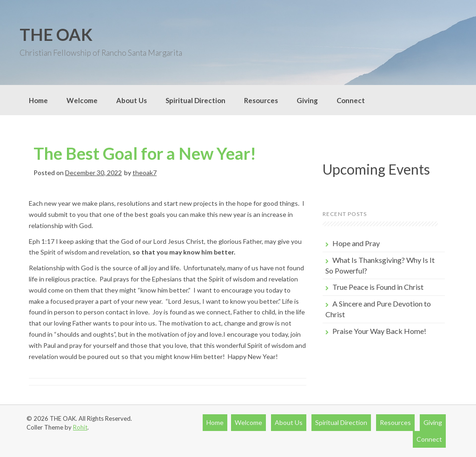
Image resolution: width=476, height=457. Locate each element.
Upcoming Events (376, 169)
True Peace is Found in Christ (378, 287)
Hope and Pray (356, 243)
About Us (132, 100)
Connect (351, 100)
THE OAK (56, 34)
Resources (261, 100)
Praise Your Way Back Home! (379, 331)
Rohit (80, 427)
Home (38, 100)
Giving (307, 100)
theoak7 (145, 173)
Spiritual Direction (195, 100)
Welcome (82, 100)
